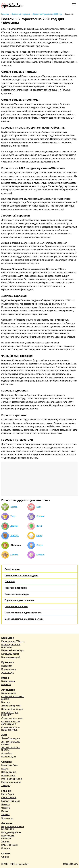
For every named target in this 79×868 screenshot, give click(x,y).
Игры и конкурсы (10, 845)
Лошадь (15, 536)
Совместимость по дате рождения (23, 613)
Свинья (41, 555)
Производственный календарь (11, 646)
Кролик (40, 516)
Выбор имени (8, 681)
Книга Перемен (9, 798)
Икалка (5, 811)
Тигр (13, 516)
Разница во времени (11, 779)
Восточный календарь (17, 594)
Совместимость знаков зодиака (22, 575)
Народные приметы (11, 832)
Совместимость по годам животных (24, 619)
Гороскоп (10, 582)
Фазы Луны (7, 753)
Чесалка (5, 808)
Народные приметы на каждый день (13, 828)
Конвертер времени (11, 782)
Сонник (5, 857)
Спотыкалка (7, 818)
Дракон (14, 526)
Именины (6, 685)
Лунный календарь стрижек (11, 743)
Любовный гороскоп (16, 588)
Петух (40, 545)
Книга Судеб (7, 794)
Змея (39, 526)
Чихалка (5, 804)
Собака (14, 555)
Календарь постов (10, 654)
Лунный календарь (11, 738)
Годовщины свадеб (11, 657)
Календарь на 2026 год (13, 641)
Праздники (7, 666)
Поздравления (8, 669)
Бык (39, 507)
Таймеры (6, 786)
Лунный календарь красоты (11, 749)
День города (7, 673)
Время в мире (8, 775)
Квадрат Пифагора (11, 801)
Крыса (14, 507)
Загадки (5, 841)
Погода (5, 769)
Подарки (6, 848)
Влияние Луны (9, 757)
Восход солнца (9, 772)
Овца (39, 536)
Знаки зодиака (12, 569)
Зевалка (5, 815)
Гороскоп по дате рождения (20, 600)
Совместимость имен (16, 607)
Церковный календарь (12, 650)
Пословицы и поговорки (8, 837)
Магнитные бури (9, 765)
